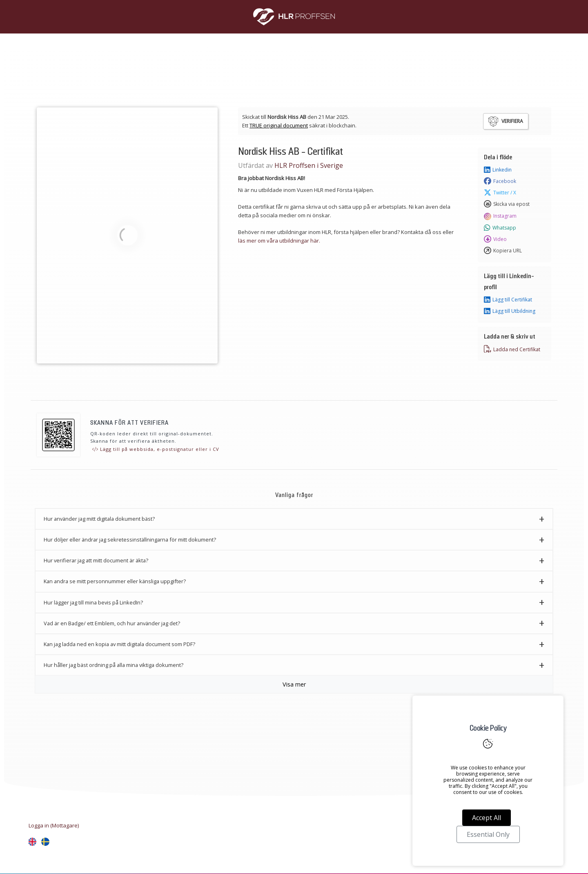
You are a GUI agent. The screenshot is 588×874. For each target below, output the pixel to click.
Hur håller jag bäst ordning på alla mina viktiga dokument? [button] (114, 665)
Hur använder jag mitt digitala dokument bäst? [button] (99, 519)
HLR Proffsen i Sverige (309, 165)
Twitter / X (500, 193)
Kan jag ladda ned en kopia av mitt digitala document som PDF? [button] (119, 644)
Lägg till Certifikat (508, 300)
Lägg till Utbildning (510, 311)
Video (495, 239)
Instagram (500, 216)
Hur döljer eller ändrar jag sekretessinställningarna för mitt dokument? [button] (130, 540)
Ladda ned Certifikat (512, 349)
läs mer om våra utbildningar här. (279, 241)
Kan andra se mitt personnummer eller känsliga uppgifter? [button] (115, 581)
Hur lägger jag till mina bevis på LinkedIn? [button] (93, 602)
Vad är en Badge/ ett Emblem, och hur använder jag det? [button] (112, 623)
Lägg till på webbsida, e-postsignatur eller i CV (156, 449)
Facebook (500, 181)
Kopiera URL (503, 251)
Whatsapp (500, 228)
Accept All (487, 818)
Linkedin (498, 170)
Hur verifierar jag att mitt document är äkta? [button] (96, 560)
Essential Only (488, 834)
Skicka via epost (507, 204)
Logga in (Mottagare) (54, 825)
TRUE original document (279, 125)
